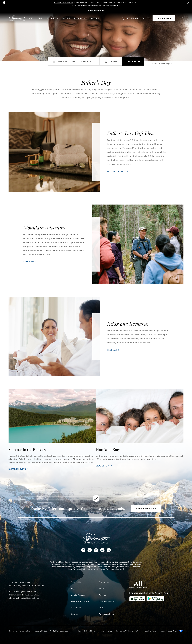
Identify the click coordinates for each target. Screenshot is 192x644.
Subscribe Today (146, 508)
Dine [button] (40, 18)
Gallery (146, 18)
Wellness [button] (52, 18)
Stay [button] (31, 18)
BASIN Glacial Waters (64, 3)
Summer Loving (18, 469)
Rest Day (113, 350)
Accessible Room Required (162, 63)
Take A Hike (31, 262)
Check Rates (133, 61)
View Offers (104, 466)
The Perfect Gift (118, 171)
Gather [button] (66, 18)
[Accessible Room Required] (149, 64)
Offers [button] (95, 18)
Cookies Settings (172, 631)
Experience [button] (81, 18)
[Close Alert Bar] (188, 3)
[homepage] (18, 18)
